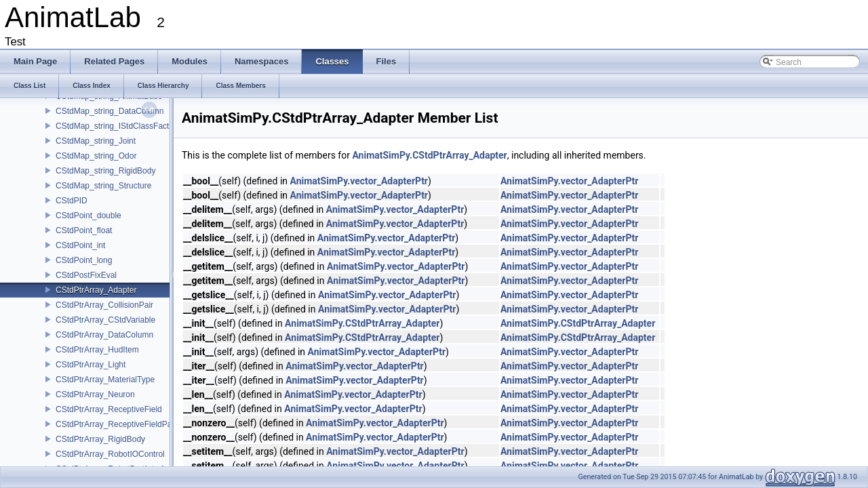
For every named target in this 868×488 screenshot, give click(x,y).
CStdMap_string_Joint (96, 141)
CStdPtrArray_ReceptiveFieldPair (116, 424)
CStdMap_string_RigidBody (105, 171)
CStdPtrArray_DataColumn (104, 335)
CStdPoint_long (84, 260)
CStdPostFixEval (86, 275)
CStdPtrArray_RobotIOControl (110, 454)
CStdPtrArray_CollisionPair (104, 305)
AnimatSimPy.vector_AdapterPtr (359, 181)
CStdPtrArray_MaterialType (105, 380)
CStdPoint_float (84, 230)
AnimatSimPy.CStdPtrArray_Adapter (429, 155)
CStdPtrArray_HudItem (97, 350)
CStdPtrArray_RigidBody (100, 439)
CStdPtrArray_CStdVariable (105, 320)
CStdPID (72, 201)
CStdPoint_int (80, 245)
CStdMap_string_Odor (96, 156)
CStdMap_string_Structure (103, 186)
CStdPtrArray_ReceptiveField (109, 409)
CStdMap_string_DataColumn (110, 111)
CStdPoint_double (88, 216)
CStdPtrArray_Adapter (96, 290)
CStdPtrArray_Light (91, 365)
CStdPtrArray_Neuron (95, 394)
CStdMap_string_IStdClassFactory (118, 126)
